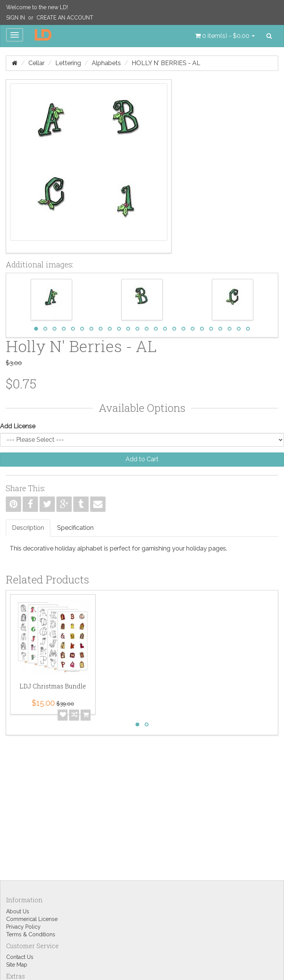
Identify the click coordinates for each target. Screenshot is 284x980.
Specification (75, 528)
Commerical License (32, 919)
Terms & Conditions (31, 934)
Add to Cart (142, 459)
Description (28, 528)
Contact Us (20, 957)
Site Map (17, 965)
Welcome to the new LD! (37, 7)
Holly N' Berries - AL (166, 63)
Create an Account (65, 18)
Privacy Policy (23, 927)
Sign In (16, 18)
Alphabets (106, 63)
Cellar (36, 63)
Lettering (68, 63)
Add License (18, 426)
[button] (225, 36)
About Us (18, 911)
